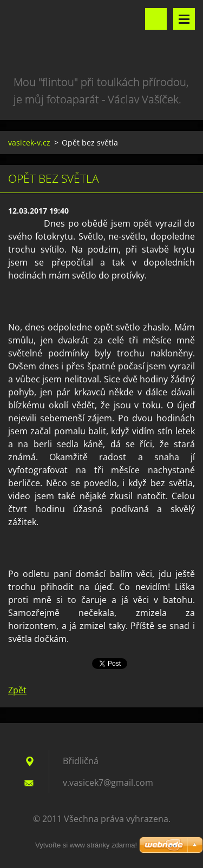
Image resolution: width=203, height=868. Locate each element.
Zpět (17, 690)
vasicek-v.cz (29, 143)
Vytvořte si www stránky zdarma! (86, 845)
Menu (184, 19)
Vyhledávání (156, 19)
